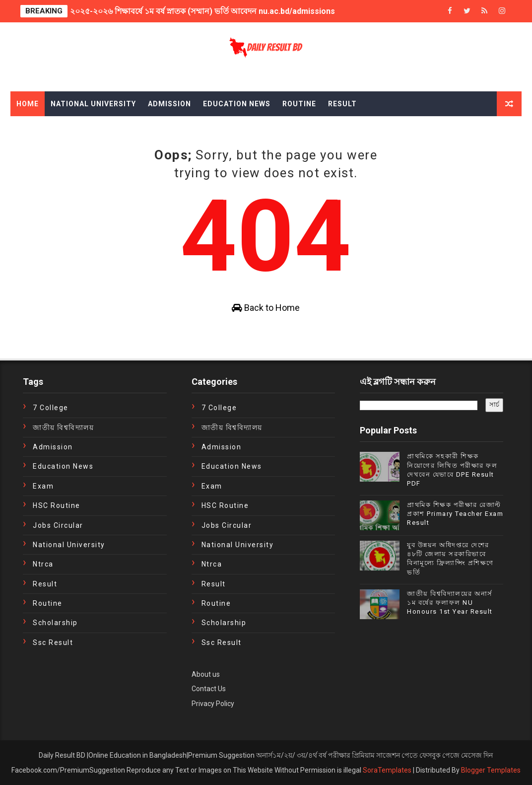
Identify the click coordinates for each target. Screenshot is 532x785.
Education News (237, 104)
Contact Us (209, 689)
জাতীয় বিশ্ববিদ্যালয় (63, 428)
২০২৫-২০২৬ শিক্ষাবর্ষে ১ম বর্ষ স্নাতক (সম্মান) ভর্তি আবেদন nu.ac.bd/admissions (202, 11)
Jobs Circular (58, 525)
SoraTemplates (387, 770)
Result (342, 104)
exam (43, 486)
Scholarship (55, 623)
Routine (299, 104)
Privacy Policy (213, 704)
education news (63, 466)
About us (206, 674)
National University (93, 104)
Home (28, 104)
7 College (51, 408)
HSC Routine (57, 505)
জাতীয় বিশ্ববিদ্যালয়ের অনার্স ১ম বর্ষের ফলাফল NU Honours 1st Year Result (450, 603)
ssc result (53, 642)
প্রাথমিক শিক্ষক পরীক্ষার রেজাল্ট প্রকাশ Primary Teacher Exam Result (455, 514)
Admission (169, 104)
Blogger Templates (491, 770)
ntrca (43, 564)
